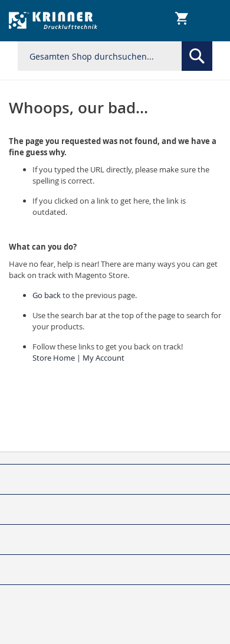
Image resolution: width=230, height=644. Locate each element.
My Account (103, 358)
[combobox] (115, 56)
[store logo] (53, 21)
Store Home (54, 358)
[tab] (115, 458)
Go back (47, 295)
